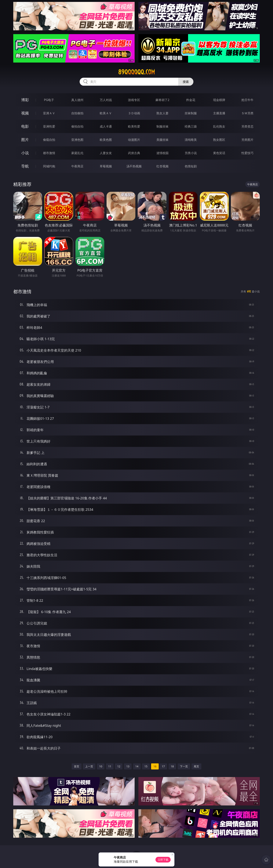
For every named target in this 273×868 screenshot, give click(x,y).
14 (137, 766)
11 (110, 766)
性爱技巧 (247, 153)
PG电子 (49, 100)
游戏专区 (134, 100)
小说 (25, 153)
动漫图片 (134, 140)
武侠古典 (134, 153)
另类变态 (247, 126)
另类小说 (191, 153)
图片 (25, 140)
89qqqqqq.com (136, 72)
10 (101, 766)
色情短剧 (191, 166)
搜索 (186, 82)
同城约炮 (49, 166)
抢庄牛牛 (247, 100)
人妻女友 (106, 153)
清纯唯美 (191, 140)
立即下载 (163, 860)
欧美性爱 (134, 126)
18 (172, 766)
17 (163, 766)
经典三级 (191, 126)
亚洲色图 (77, 140)
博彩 (25, 100)
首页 (77, 766)
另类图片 (247, 140)
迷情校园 (162, 153)
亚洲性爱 (49, 126)
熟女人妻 (162, 113)
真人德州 (77, 100)
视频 (25, 113)
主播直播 (219, 113)
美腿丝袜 (162, 140)
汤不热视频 (134, 166)
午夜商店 (77, 166)
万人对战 (106, 100)
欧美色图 (106, 140)
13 (128, 766)
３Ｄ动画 (134, 113)
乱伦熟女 (219, 126)
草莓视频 (106, 166)
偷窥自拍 (49, 140)
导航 (25, 166)
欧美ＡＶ (106, 113)
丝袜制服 (191, 113)
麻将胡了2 (162, 100)
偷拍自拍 (77, 126)
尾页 (196, 766)
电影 (25, 126)
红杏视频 (162, 166)
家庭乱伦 (77, 153)
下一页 (184, 766)
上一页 (89, 766)
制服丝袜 (162, 126)
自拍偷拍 (77, 113)
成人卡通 (106, 126)
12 (119, 766)
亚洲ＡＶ (49, 113)
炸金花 (191, 100)
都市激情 (49, 153)
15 (146, 766)
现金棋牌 (219, 100)
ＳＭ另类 (247, 113)
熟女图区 (219, 140)
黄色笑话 (219, 153)
